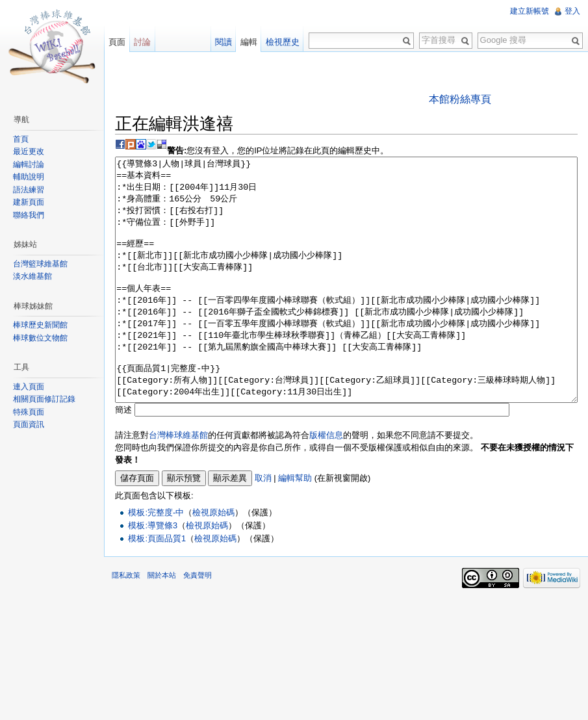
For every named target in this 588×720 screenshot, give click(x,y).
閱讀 (224, 42)
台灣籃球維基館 (40, 264)
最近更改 (29, 151)
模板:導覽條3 (153, 574)
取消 (263, 527)
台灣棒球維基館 (178, 484)
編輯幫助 (295, 527)
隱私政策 (126, 624)
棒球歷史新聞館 (40, 325)
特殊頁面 (29, 412)
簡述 (123, 458)
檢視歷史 (283, 42)
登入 (572, 11)
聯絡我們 (29, 215)
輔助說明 (29, 177)
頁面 (117, 42)
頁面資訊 (29, 424)
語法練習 (29, 190)
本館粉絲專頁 (460, 99)
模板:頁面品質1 (157, 587)
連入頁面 (29, 387)
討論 (142, 42)
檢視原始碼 (213, 561)
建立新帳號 (530, 11)
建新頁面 (29, 202)
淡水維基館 (32, 276)
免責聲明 (198, 624)
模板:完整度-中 (156, 561)
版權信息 (326, 484)
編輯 (249, 42)
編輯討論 (29, 164)
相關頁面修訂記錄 (44, 399)
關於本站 (162, 624)
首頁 (21, 139)
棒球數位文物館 (40, 338)
